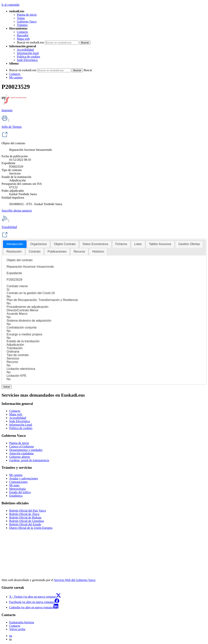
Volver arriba (17, 629)
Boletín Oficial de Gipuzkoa (27, 521)
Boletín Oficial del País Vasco (28, 511)
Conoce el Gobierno (22, 446)
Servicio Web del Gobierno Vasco (75, 580)
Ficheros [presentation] (121, 244)
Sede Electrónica (27, 60)
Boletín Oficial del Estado (25, 524)
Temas (21, 18)
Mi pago (14, 485)
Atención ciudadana (21, 453)
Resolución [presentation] (14, 251)
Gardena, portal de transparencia (29, 460)
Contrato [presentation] (35, 251)
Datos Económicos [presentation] (95, 244)
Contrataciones (18, 482)
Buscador (23, 35)
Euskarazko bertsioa (22, 622)
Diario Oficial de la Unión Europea (31, 528)
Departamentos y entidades (26, 450)
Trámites (22, 25)
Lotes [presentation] (138, 244)
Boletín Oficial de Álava (24, 514)
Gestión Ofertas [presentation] (189, 244)
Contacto (22, 32)
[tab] (15, 244)
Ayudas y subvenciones (24, 478)
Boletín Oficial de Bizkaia (25, 517)
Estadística (16, 496)
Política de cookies (28, 57)
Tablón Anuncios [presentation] (160, 244)
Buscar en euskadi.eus (30, 42)
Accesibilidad (25, 50)
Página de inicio (27, 15)
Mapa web (23, 39)
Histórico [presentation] (98, 251)
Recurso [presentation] (79, 251)
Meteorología (17, 489)
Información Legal (21, 425)
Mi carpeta (16, 77)
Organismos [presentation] (39, 244)
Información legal (28, 53)
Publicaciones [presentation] (57, 251)
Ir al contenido (10, 5)
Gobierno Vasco (27, 22)
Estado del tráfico (20, 492)
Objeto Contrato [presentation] (65, 244)
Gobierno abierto (20, 457)
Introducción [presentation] (15, 244)
